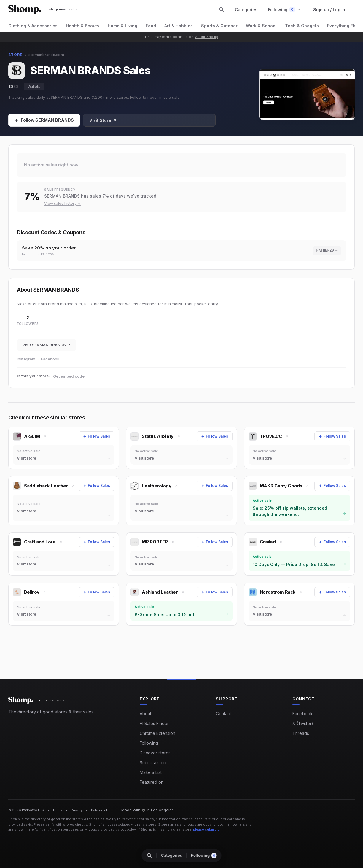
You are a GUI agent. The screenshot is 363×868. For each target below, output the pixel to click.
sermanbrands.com (46, 55)
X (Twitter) (303, 724)
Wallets (34, 86)
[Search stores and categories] (222, 9)
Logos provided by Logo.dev (112, 830)
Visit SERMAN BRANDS (47, 346)
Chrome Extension (157, 733)
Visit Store (103, 120)
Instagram (26, 360)
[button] (285, 10)
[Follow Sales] (44, 120)
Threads (301, 733)
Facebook (50, 360)
